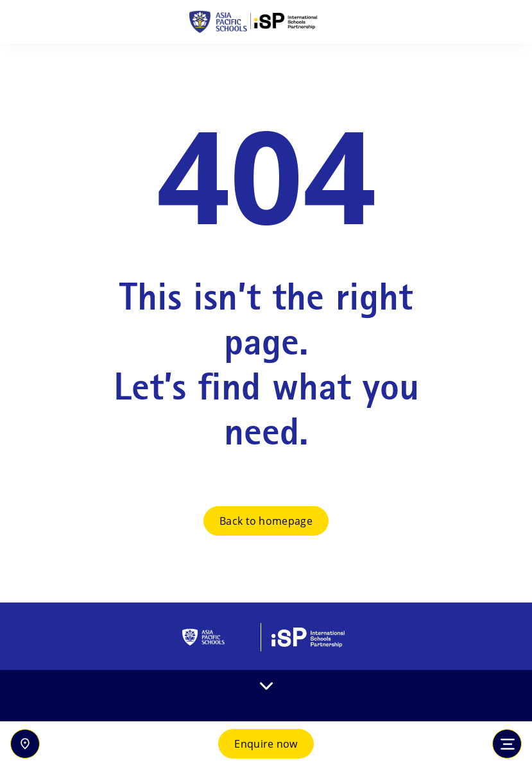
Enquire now (266, 744)
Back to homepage (266, 521)
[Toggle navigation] (507, 744)
